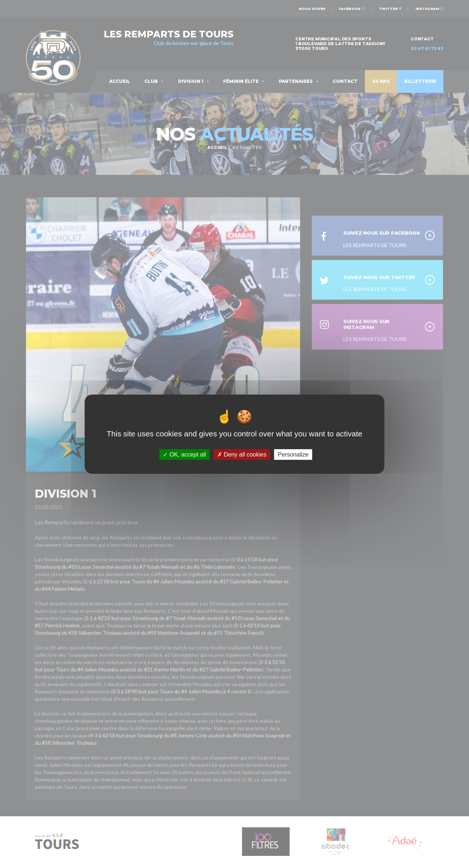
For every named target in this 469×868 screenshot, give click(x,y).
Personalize (293, 454)
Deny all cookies (242, 454)
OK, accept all (184, 454)
